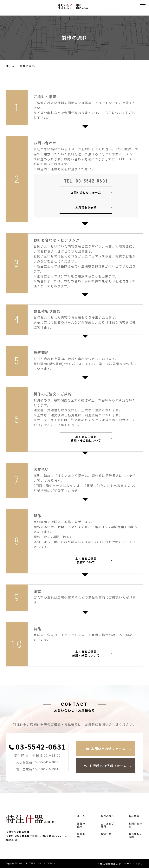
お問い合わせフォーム (86, 192)
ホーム (11, 66)
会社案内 (134, 816)
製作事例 (81, 835)
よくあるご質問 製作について (86, 560)
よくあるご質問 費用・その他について (86, 439)
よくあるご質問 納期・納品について (86, 653)
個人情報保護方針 (111, 864)
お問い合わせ (135, 825)
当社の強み (81, 825)
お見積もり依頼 (86, 207)
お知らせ (106, 834)
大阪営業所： (37, 762)
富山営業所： (37, 769)
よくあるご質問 (107, 825)
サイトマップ (135, 864)
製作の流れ (107, 816)
